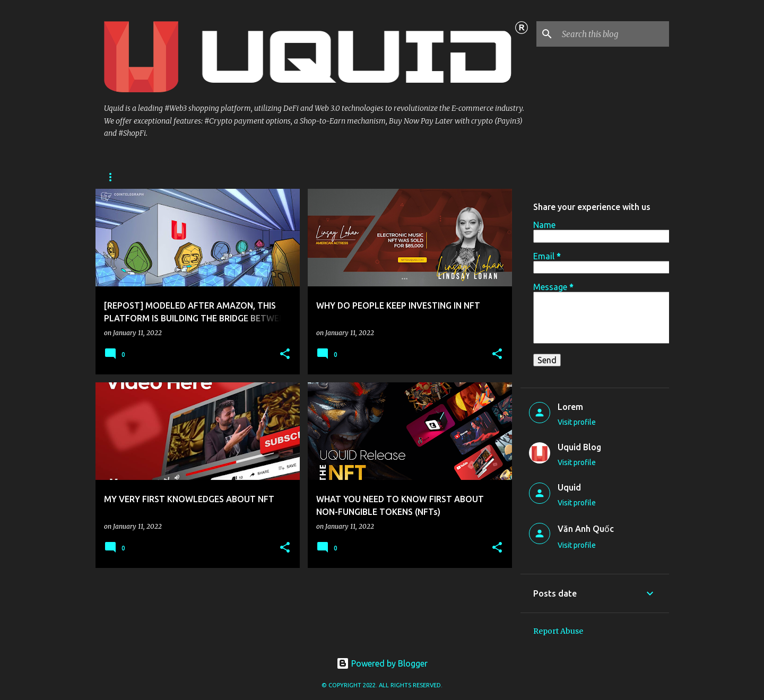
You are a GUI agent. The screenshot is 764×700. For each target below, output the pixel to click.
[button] (285, 355)
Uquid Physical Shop (141, 177)
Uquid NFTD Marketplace (341, 177)
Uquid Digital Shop (237, 177)
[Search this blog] (613, 34)
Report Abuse (558, 631)
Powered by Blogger (382, 663)
